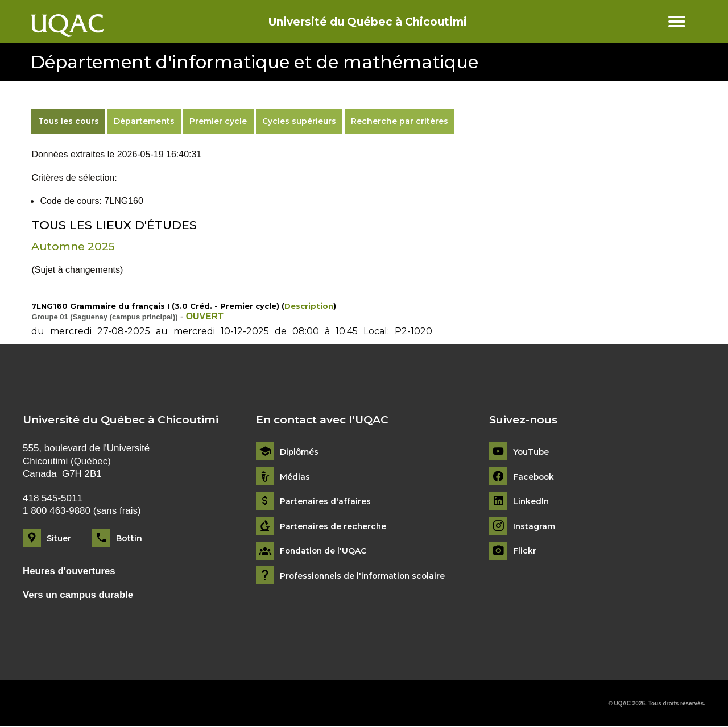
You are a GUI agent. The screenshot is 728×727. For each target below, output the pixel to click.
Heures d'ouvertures (70, 571)
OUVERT (205, 316)
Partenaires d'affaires (326, 502)
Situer (59, 538)
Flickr (525, 551)
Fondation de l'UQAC (324, 551)
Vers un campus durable (78, 595)
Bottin (129, 538)
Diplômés (300, 452)
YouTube (531, 452)
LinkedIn (531, 502)
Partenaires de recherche (334, 527)
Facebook (534, 477)
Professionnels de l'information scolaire (365, 576)
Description (309, 306)
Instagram (534, 527)
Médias (295, 477)
